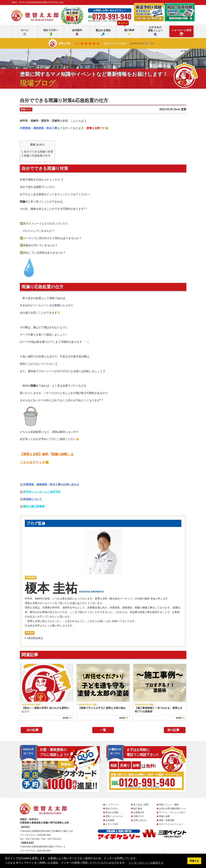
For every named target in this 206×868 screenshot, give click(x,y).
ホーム (25, 32)
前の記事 (173, 730)
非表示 (40, 145)
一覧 (103, 730)
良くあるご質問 (141, 805)
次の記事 (33, 730)
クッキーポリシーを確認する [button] (146, 863)
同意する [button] (194, 861)
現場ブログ (26, 109)
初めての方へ (51, 32)
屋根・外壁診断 (167, 820)
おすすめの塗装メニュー (155, 31)
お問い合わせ (140, 820)
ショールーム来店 (181, 32)
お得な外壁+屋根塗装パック (173, 809)
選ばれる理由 (103, 32)
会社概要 (110, 820)
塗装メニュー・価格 (169, 805)
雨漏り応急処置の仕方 (36, 156)
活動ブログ (139, 816)
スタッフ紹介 (112, 824)
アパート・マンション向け (172, 812)
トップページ (112, 805)
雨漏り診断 (164, 816)
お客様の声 (139, 812)
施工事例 (129, 32)
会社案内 (77, 32)
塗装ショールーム (114, 816)
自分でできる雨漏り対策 (37, 152)
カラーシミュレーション (171, 824)
